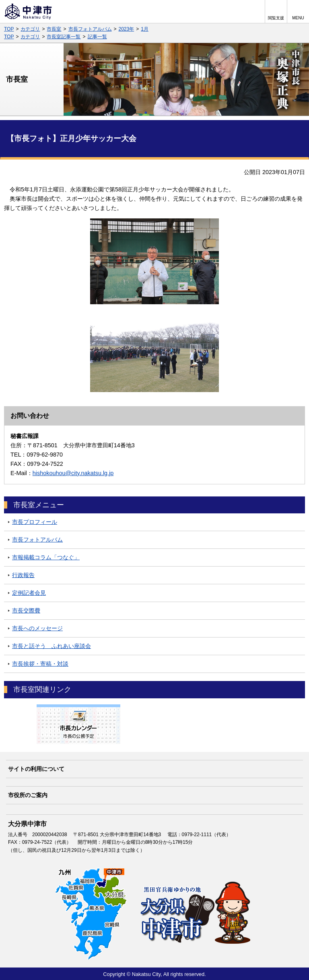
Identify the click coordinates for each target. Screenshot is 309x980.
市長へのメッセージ (37, 628)
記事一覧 (97, 37)
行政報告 (23, 575)
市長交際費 (26, 610)
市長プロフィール (35, 522)
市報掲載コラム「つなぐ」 (46, 557)
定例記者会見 (29, 593)
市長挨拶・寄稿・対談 (40, 664)
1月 (145, 29)
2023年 (127, 29)
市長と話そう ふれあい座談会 (51, 646)
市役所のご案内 (28, 795)
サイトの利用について (36, 769)
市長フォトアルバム (90, 29)
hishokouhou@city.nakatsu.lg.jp (73, 473)
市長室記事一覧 (64, 37)
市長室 (54, 29)
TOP (9, 29)
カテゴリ (30, 29)
